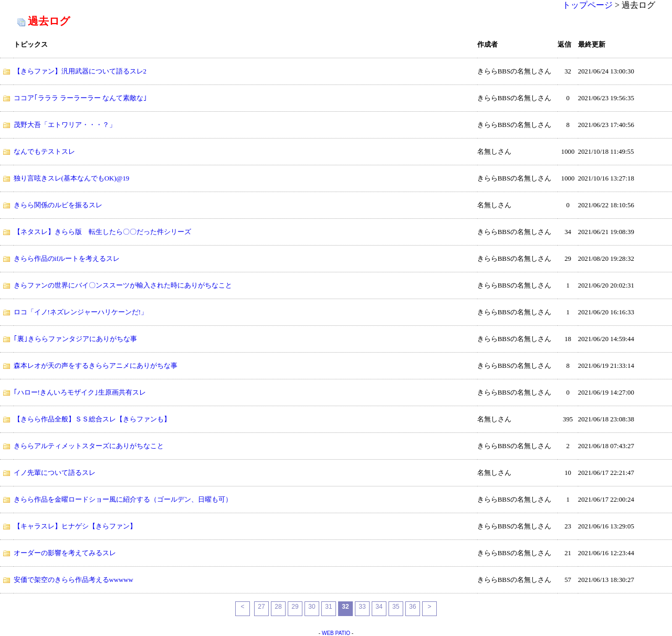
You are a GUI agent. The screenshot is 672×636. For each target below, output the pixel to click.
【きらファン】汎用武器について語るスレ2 (80, 71)
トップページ (587, 5)
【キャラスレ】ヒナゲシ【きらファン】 (75, 526)
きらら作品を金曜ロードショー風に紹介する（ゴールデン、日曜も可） (123, 500)
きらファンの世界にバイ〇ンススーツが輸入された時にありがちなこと (123, 285)
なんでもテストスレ (44, 152)
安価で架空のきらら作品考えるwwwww (73, 580)
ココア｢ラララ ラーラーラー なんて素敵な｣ (80, 98)
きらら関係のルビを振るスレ (58, 205)
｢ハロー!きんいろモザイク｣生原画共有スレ (80, 393)
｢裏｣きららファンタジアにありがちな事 (75, 339)
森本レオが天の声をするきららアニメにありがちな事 (96, 366)
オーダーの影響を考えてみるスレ (65, 553)
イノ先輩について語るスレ (55, 473)
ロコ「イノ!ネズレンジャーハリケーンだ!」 (81, 312)
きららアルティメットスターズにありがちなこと (89, 446)
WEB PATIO (336, 633)
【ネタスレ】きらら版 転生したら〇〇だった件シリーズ (102, 232)
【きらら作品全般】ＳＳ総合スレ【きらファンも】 (92, 419)
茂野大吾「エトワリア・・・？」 (65, 125)
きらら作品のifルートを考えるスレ (67, 259)
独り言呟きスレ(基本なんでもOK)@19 (72, 178)
